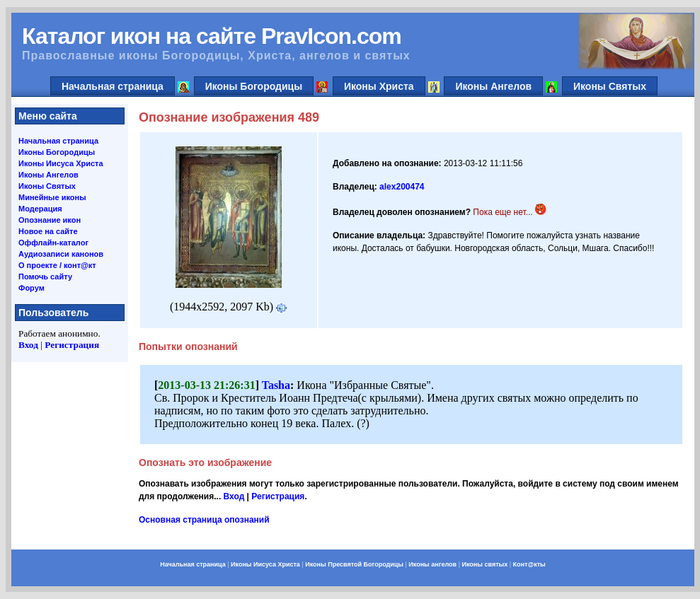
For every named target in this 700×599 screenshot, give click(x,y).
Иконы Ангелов (493, 86)
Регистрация (72, 345)
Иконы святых (484, 564)
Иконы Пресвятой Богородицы (354, 564)
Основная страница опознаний (204, 520)
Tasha (276, 385)
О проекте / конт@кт (57, 265)
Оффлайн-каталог (53, 243)
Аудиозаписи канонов (61, 254)
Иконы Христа (379, 86)
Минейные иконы (52, 197)
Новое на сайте (48, 231)
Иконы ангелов (432, 564)
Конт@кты (529, 564)
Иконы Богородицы (254, 86)
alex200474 (402, 187)
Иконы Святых (610, 86)
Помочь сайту (45, 277)
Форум (31, 288)
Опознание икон (50, 220)
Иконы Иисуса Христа (61, 163)
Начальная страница (113, 86)
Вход (28, 345)
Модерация (40, 209)
